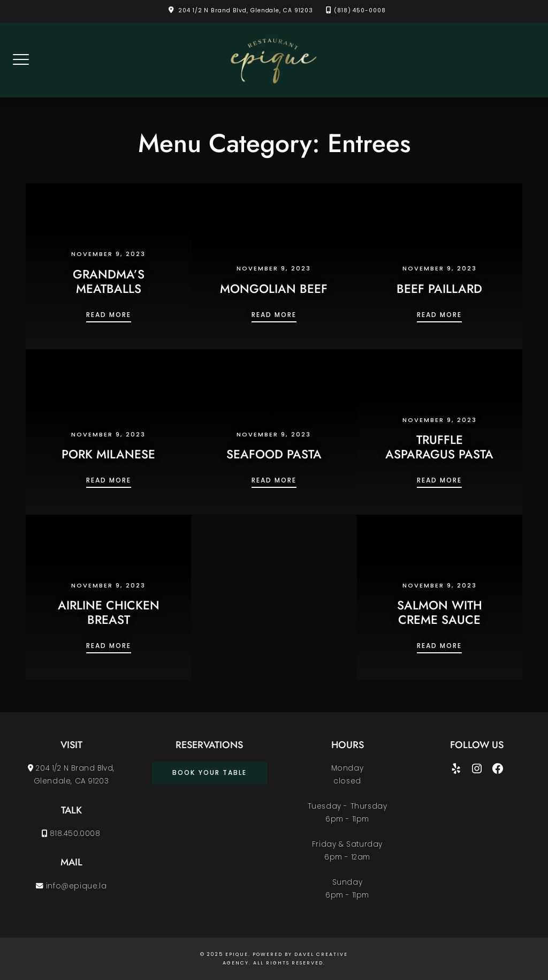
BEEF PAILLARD (439, 289)
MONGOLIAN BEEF (274, 289)
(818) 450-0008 (360, 10)
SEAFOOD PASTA (274, 454)
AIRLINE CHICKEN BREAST (109, 612)
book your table (210, 772)
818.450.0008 (71, 834)
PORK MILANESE (108, 454)
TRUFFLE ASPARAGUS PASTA (439, 447)
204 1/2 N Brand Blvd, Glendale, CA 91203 (246, 10)
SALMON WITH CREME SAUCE (440, 612)
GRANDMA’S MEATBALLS (109, 281)
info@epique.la (71, 886)
